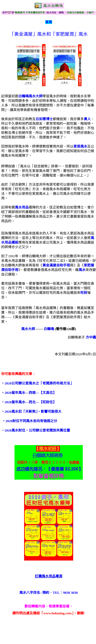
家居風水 (80, 146)
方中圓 (91, 337)
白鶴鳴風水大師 (30, 96)
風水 (82, 270)
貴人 (87, 119)
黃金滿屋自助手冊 (56, 265)
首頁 (49, 22)
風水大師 (28, 329)
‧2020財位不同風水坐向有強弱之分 (30, 421)
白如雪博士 (44, 119)
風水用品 (22, 207)
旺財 (84, 293)
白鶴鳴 (49, 329)
